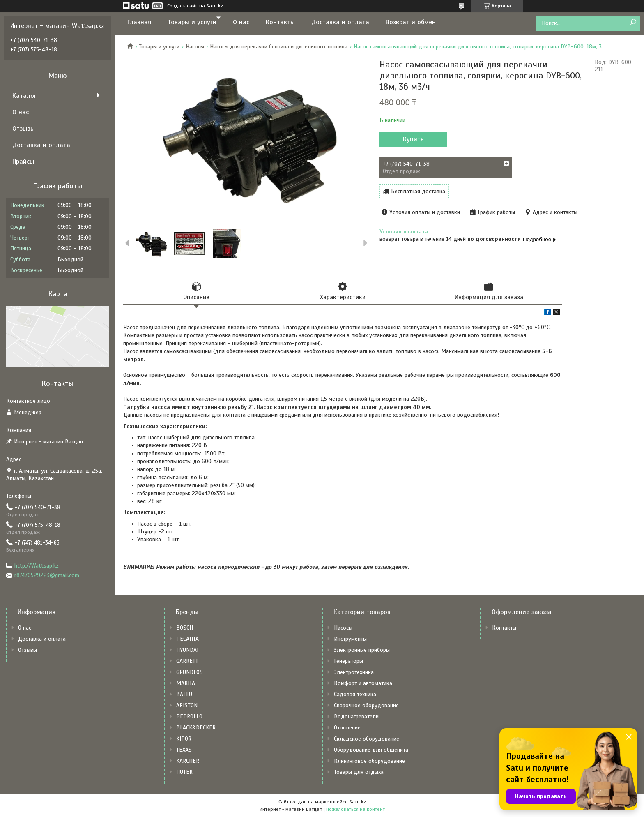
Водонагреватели (356, 717)
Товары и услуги (192, 22)
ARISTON (187, 705)
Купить (413, 139)
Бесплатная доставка (418, 191)
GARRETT (187, 661)
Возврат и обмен (411, 22)
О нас (241, 22)
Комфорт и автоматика (363, 683)
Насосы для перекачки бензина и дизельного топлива (279, 47)
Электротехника (354, 672)
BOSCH (185, 628)
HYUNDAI (187, 650)
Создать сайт (182, 6)
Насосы (195, 47)
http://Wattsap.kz (37, 566)
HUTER (184, 772)
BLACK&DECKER (196, 728)
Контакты (280, 22)
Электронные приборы (362, 650)
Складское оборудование (367, 739)
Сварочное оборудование (366, 705)
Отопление (347, 728)
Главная (139, 22)
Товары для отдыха (359, 772)
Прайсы (23, 162)
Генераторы (348, 661)
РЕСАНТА (187, 639)
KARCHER (188, 761)
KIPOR (184, 739)
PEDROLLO (189, 717)
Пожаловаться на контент (355, 809)
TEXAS (184, 750)
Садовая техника (355, 694)
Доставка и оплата (340, 22)
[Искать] (633, 23)
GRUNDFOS (190, 672)
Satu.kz (358, 802)
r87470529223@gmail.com (47, 575)
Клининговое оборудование (369, 761)
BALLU (184, 694)
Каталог (24, 96)
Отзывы (24, 129)
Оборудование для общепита (371, 750)
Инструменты (350, 639)
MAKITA (186, 683)
